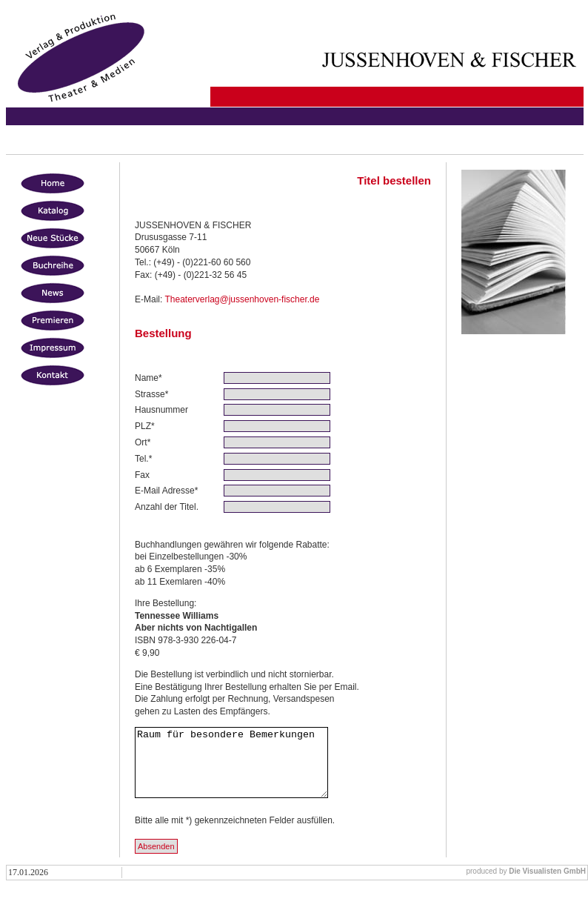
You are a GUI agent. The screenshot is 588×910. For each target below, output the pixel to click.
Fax (142, 475)
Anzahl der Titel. (167, 507)
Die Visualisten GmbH (547, 884)
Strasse (150, 394)
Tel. (142, 459)
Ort (141, 442)
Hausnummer (161, 410)
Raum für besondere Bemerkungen (243, 769)
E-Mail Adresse (165, 491)
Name (147, 378)
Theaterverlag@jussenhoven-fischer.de (242, 299)
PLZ (143, 426)
